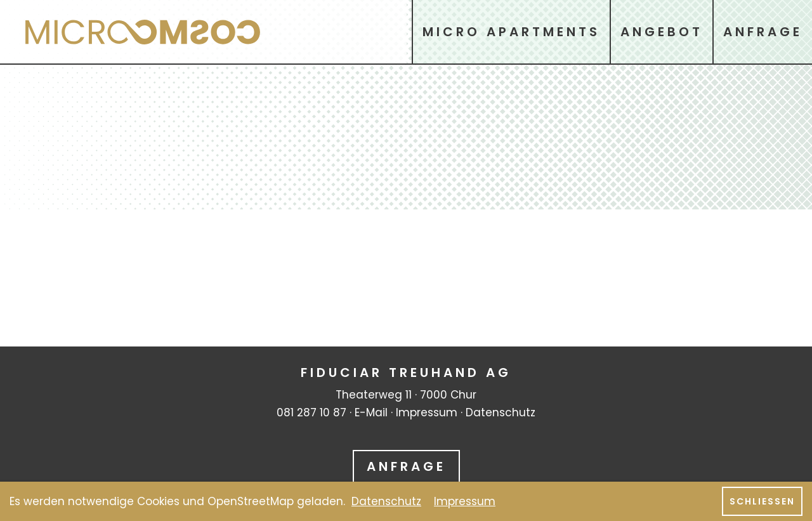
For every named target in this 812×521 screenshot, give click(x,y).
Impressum (427, 412)
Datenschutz (501, 412)
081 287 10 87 (311, 412)
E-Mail (371, 412)
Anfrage (406, 466)
